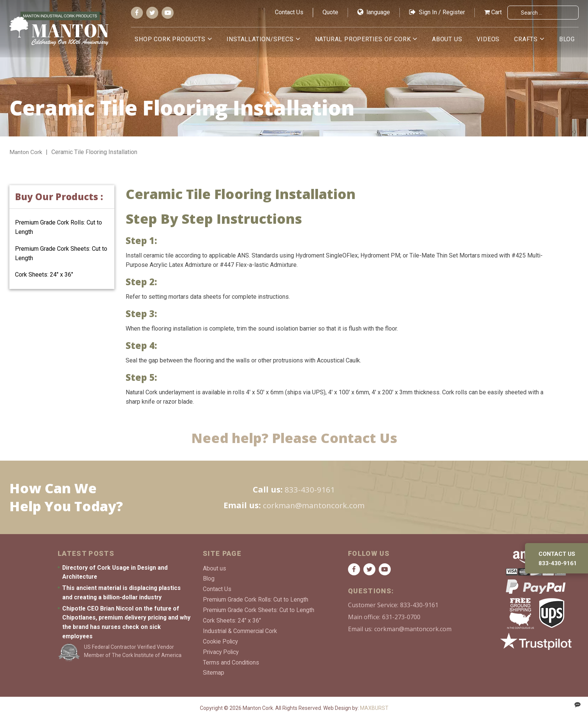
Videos (490, 39)
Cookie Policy (221, 640)
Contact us (558, 554)
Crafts (527, 39)
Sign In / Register (437, 12)
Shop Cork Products (175, 39)
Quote (330, 12)
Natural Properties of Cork (366, 39)
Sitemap (214, 670)
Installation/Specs (265, 39)
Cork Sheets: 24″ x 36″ (44, 275)
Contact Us (289, 12)
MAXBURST (374, 705)
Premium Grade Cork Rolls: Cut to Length (256, 599)
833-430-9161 (310, 489)
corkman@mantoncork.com (313, 505)
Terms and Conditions (231, 660)
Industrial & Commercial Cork (241, 629)
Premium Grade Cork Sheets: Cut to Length (259, 609)
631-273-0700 (401, 617)
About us (450, 39)
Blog (567, 39)
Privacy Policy (222, 650)
